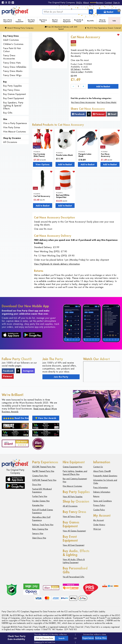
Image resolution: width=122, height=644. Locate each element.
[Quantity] (78, 86)
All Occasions (10, 142)
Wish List (97, 529)
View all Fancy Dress (72, 517)
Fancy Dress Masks (13, 71)
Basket (112, 11)
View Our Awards (46, 418)
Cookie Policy (99, 510)
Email (112, 114)
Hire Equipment (19, 21)
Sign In (117, 3)
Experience (88, 638)
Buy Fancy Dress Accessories (83, 102)
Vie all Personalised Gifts (74, 577)
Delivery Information (102, 492)
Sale (114, 21)
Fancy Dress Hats (12, 63)
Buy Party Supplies (31, 21)
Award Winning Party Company (19, 28)
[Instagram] (9, 3)
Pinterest (99, 114)
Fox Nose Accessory (106, 155)
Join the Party (61, 377)
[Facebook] (3, 3)
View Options (43, 164)
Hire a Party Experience (8, 21)
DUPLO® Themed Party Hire (44, 480)
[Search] (91, 12)
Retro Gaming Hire (40, 529)
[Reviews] (97, 3)
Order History (99, 525)
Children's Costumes (13, 44)
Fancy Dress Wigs (12, 75)
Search (61, 638)
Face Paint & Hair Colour (12, 50)
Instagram (28, 371)
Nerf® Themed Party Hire (43, 471)
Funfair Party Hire (40, 496)
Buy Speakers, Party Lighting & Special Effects (13, 106)
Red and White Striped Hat (63, 196)
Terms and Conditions (103, 501)
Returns (96, 496)
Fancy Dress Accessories (9, 57)
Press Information (101, 488)
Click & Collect (77, 72)
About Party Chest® (102, 471)
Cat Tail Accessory (42, 196)
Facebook (78, 114)
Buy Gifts (91, 21)
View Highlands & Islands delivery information (57, 264)
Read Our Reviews (16, 418)
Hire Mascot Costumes (15, 132)
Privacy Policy (99, 505)
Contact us (38, 642)
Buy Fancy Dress (43, 21)
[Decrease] (73, 86)
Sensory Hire (38, 534)
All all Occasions (70, 506)
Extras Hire (101, 638)
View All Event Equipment (74, 545)
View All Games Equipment (74, 531)
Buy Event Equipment (67, 21)
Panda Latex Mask (64, 155)
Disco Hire (37, 485)
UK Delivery (76, 69)
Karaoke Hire (38, 505)
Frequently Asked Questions (105, 476)
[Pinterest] (13, 3)
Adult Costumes (11, 40)
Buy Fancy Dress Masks (107, 102)
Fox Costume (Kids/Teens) (39, 155)
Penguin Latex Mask (85, 155)
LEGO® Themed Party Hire (44, 467)
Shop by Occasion (102, 21)
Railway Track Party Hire (43, 525)
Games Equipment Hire (72, 467)
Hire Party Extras (12, 127)
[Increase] (83, 86)
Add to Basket (103, 86)
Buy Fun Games (55, 21)
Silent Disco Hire (39, 538)
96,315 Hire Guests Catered (103, 28)
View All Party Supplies (73, 497)
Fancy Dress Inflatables (15, 67)
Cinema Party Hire (40, 476)
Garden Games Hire (41, 501)
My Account (99, 520)
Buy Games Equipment (15, 94)
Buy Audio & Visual (79, 21)
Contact (108, 3)
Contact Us (98, 467)
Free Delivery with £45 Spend (61, 28)
